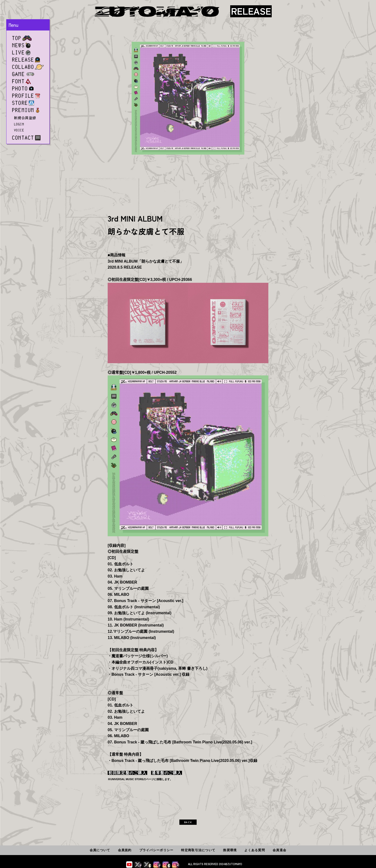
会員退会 (279, 850)
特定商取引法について (198, 850)
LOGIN (19, 124)
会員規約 (125, 850)
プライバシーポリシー (156, 850)
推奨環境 (230, 850)
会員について (100, 850)
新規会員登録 (25, 118)
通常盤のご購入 (167, 773)
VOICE (19, 130)
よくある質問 (255, 850)
